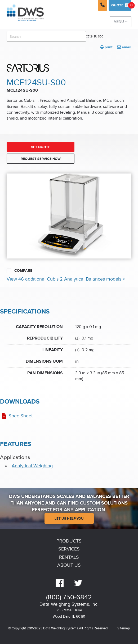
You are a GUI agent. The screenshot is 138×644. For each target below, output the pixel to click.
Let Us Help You (69, 519)
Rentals (69, 557)
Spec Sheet (21, 416)
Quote (121, 5)
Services (69, 549)
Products (69, 541)
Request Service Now (41, 159)
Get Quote (41, 147)
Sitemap (124, 628)
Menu (121, 22)
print (106, 47)
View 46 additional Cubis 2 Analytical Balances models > (66, 279)
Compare (19, 271)
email (124, 47)
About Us (69, 565)
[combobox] (46, 36)
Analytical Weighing (32, 466)
